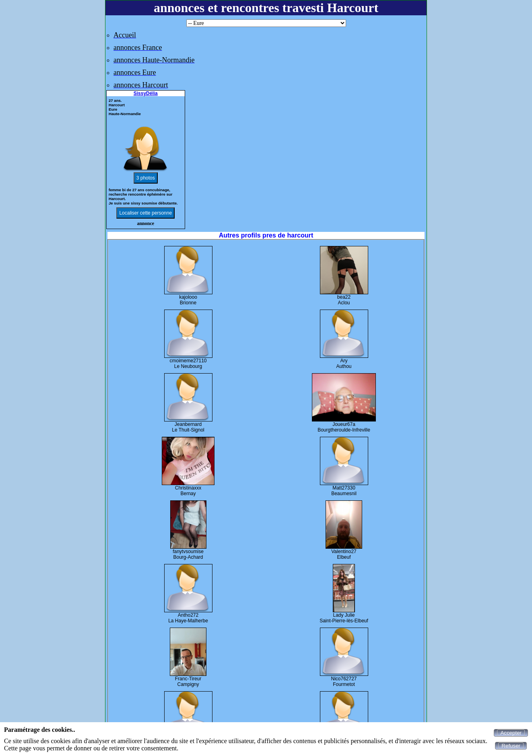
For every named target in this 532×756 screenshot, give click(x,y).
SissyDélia (146, 93)
